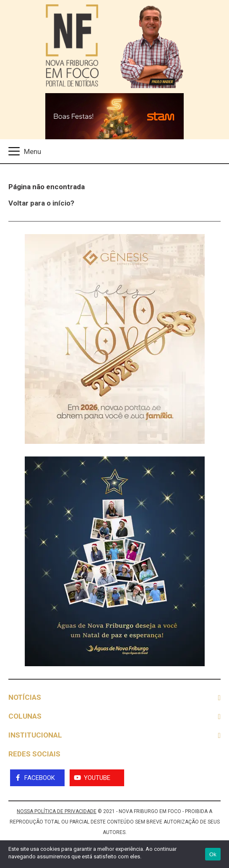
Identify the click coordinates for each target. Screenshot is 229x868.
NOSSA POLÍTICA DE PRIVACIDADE (57, 811)
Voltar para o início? (41, 203)
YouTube (97, 778)
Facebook (40, 778)
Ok (213, 854)
